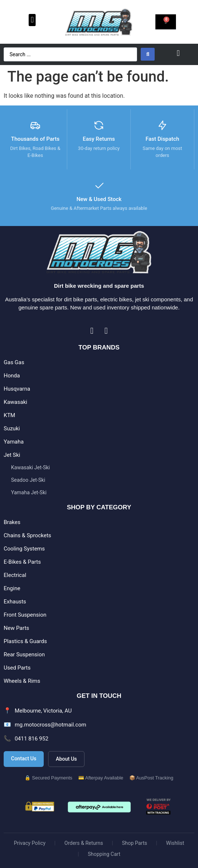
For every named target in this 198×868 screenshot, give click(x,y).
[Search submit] (148, 54)
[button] (32, 20)
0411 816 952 (32, 739)
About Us (66, 759)
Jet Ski (12, 455)
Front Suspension (25, 615)
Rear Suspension (24, 654)
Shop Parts (135, 843)
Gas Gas (14, 362)
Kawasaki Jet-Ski (30, 467)
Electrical (15, 575)
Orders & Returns (84, 843)
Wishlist (175, 843)
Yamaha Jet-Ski (29, 492)
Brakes (12, 522)
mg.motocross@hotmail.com (51, 725)
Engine (12, 588)
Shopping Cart (104, 854)
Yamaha (14, 442)
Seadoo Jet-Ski (28, 480)
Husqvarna (17, 389)
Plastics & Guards (25, 641)
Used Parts (17, 668)
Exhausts (15, 602)
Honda (12, 376)
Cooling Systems (24, 549)
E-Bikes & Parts (22, 562)
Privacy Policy (30, 843)
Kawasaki (15, 402)
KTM (9, 415)
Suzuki (12, 428)
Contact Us (24, 758)
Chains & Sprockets (27, 535)
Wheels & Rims (22, 681)
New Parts (16, 628)
